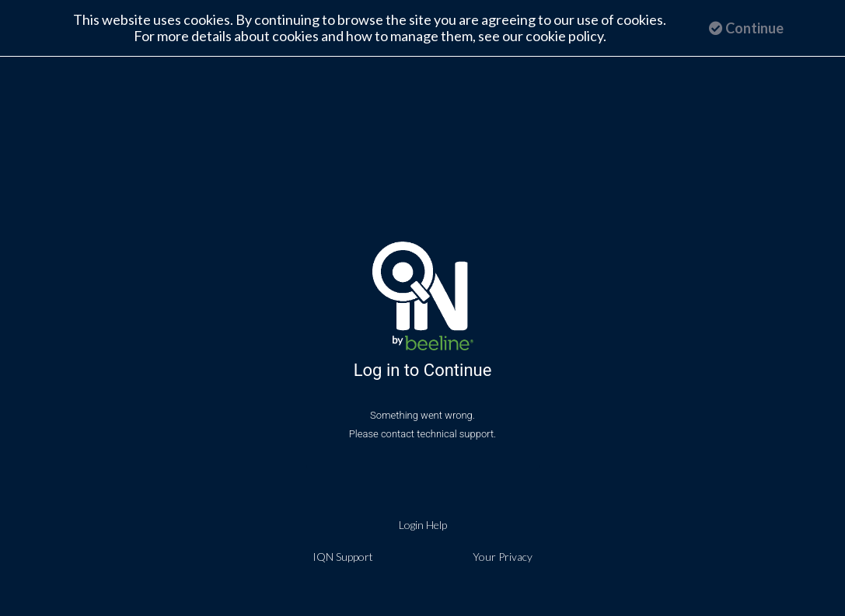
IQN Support (343, 555)
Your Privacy (503, 555)
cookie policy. (566, 36)
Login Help (423, 523)
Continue (746, 28)
